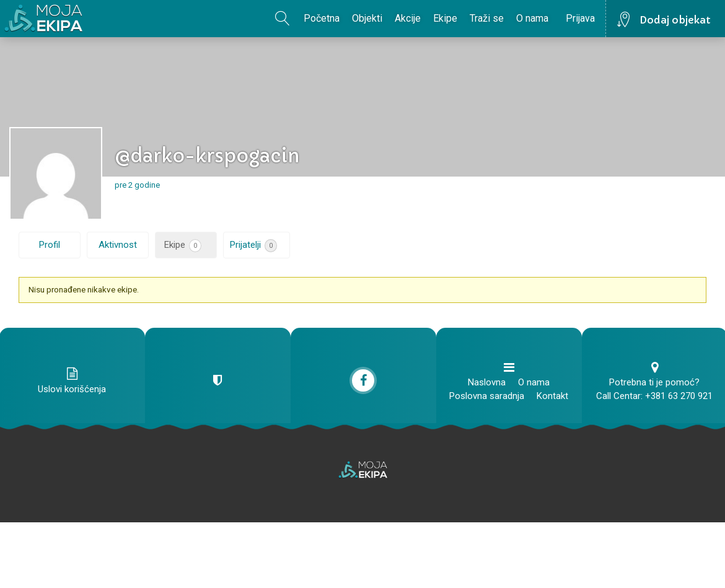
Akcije (408, 18)
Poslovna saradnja (487, 396)
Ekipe (445, 18)
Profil (50, 245)
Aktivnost (118, 245)
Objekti (367, 18)
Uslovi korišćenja (72, 389)
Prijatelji (253, 246)
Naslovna (487, 382)
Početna (322, 18)
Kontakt (552, 396)
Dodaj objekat (675, 20)
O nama (532, 18)
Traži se (487, 18)
